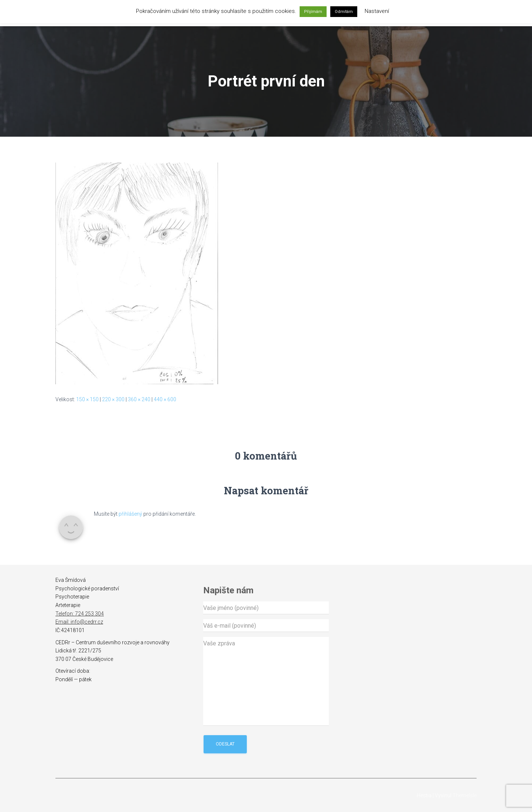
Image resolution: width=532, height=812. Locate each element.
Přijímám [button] (313, 12)
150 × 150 (87, 399)
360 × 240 (139, 399)
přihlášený (130, 514)
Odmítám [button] (344, 12)
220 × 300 (113, 399)
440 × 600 (165, 399)
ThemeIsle (465, 795)
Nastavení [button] (377, 11)
